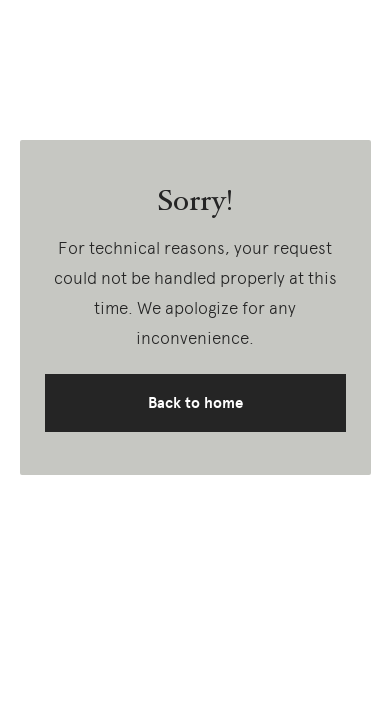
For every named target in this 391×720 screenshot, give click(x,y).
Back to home (195, 403)
